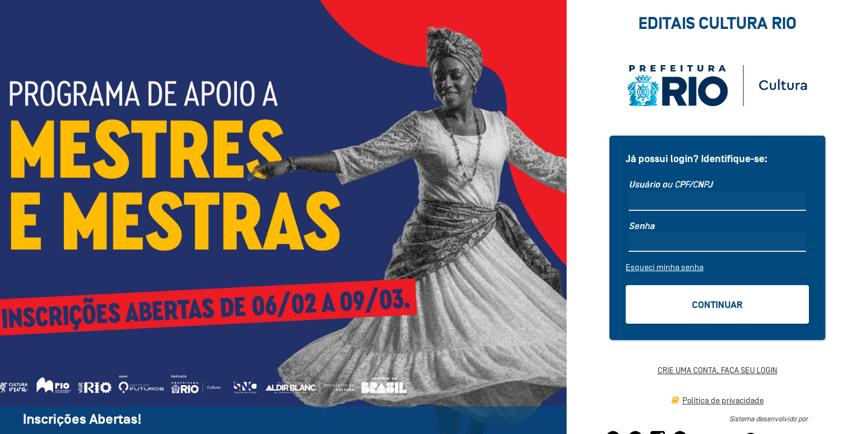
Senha (642, 226)
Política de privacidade (718, 400)
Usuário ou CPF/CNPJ (671, 184)
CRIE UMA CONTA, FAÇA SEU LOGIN (718, 370)
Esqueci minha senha (665, 267)
